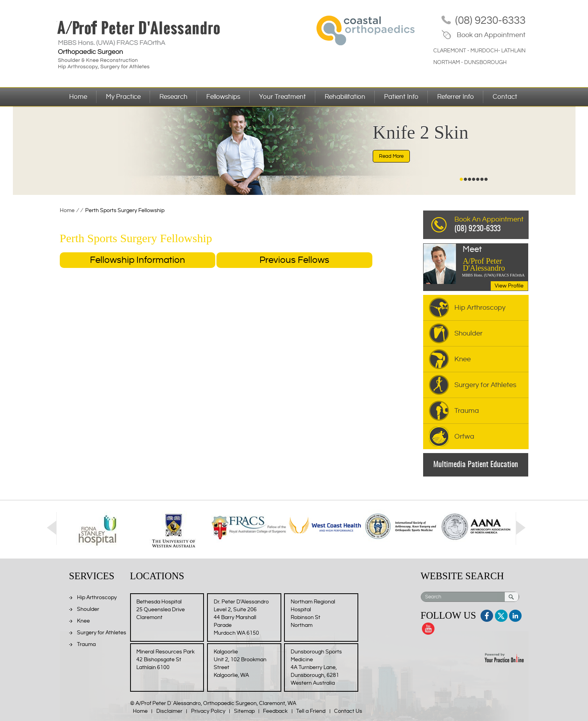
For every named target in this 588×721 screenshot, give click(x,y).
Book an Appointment (491, 35)
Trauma (467, 411)
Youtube (428, 627)
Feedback (275, 711)
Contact (505, 97)
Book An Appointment (491, 225)
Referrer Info (456, 97)
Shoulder (468, 333)
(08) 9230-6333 (490, 21)
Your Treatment (282, 97)
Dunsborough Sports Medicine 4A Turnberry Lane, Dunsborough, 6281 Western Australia (316, 667)
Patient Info (401, 97)
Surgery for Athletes (485, 385)
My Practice (123, 97)
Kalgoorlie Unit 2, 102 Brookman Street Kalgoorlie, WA (240, 664)
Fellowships (223, 97)
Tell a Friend (311, 711)
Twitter (501, 615)
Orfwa (464, 436)
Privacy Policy (208, 711)
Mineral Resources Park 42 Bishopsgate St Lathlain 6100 (165, 660)
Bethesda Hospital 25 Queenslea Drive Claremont (161, 610)
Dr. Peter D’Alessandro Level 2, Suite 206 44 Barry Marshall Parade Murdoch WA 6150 (241, 617)
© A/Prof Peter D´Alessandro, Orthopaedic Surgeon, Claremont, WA (213, 703)
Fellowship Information (138, 260)
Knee (463, 359)
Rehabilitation (345, 97)
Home (78, 97)
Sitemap (244, 711)
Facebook (487, 615)
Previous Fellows (294, 260)
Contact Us (348, 711)
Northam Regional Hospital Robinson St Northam (313, 614)
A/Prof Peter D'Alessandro (495, 259)
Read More (391, 156)
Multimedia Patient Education (476, 465)
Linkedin (515, 615)
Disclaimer (169, 711)
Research (173, 97)
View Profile (509, 286)
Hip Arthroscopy (480, 308)
